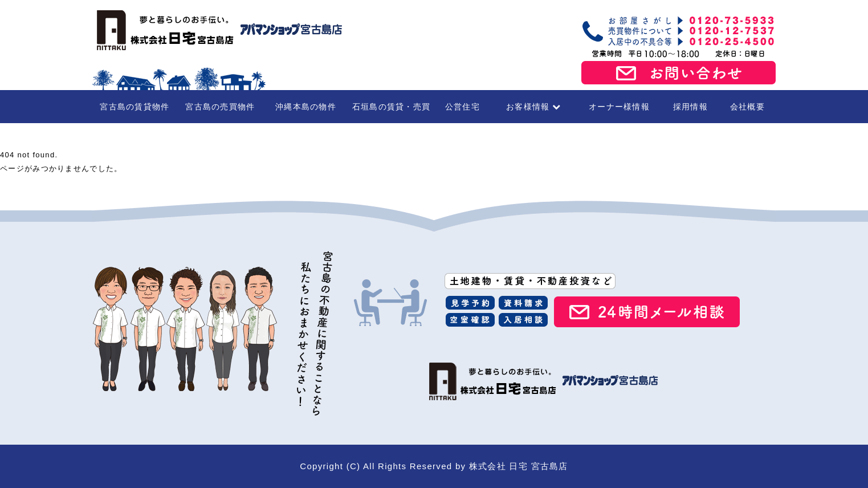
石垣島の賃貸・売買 (392, 107)
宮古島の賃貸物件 (135, 107)
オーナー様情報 (619, 107)
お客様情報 (534, 107)
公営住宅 (462, 107)
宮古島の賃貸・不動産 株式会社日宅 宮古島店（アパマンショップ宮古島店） (218, 30)
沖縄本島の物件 (306, 107)
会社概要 (747, 107)
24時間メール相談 (647, 312)
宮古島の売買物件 (220, 107)
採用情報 (690, 107)
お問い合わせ (679, 73)
